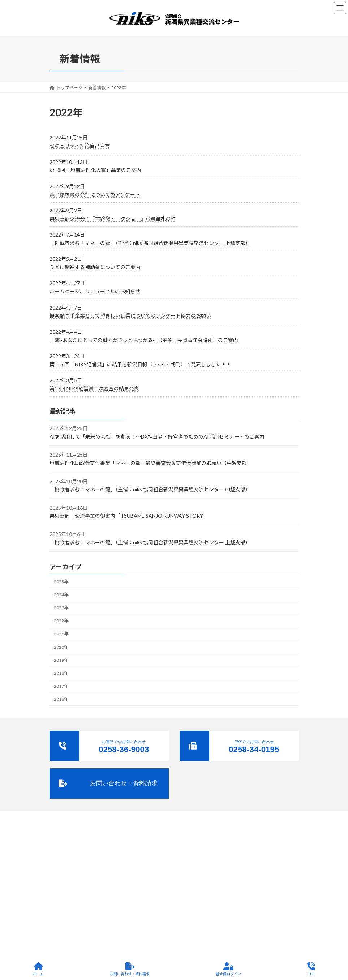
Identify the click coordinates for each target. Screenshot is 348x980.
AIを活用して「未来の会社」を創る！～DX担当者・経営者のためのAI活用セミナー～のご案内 (157, 437)
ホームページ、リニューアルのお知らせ (95, 291)
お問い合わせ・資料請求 (130, 969)
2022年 (61, 621)
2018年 (61, 673)
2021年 (61, 634)
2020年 (61, 647)
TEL (311, 969)
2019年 (61, 660)
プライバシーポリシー (207, 866)
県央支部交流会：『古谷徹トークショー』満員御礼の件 (113, 219)
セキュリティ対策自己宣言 (80, 146)
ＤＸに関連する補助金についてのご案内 (95, 267)
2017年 (61, 686)
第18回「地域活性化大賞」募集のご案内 (95, 170)
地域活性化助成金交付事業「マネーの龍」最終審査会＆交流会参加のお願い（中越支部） (151, 463)
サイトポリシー (254, 866)
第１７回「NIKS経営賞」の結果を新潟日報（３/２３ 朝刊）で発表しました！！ (140, 364)
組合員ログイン (228, 969)
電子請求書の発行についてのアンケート (95, 195)
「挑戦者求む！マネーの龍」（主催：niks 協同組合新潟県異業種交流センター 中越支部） (150, 489)
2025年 (61, 582)
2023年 (61, 608)
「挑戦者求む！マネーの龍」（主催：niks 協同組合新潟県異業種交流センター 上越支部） (150, 243)
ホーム (38, 969)
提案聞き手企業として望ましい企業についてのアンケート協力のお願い (130, 316)
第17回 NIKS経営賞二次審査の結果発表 (94, 388)
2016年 (61, 699)
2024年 (61, 595)
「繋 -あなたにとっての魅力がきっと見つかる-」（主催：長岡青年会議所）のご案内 (144, 340)
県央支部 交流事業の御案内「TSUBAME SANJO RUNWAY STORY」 (129, 516)
